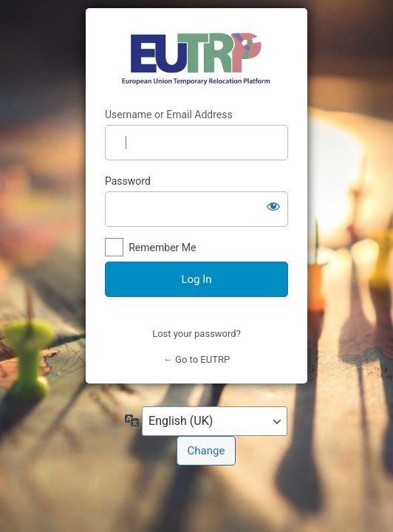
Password (128, 181)
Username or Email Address (169, 115)
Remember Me (162, 248)
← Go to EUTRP (196, 359)
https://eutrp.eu (197, 58)
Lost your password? (196, 334)
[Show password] (273, 206)
